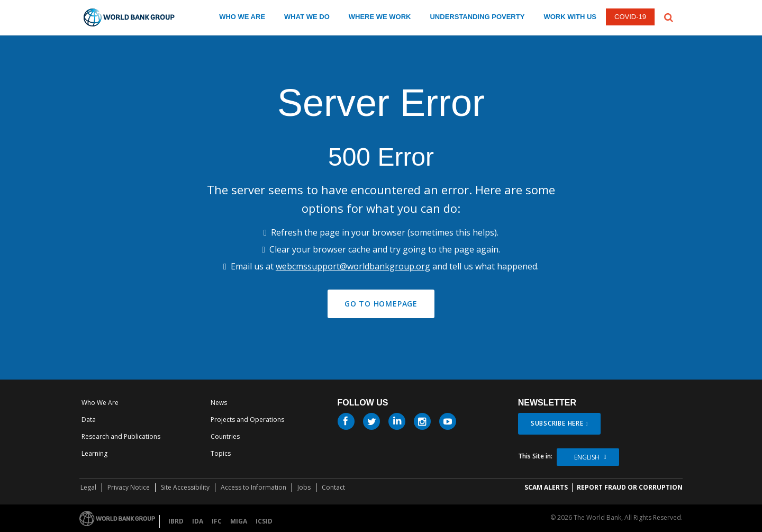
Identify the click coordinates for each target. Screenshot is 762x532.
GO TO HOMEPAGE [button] (381, 304)
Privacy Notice (129, 487)
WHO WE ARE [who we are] (242, 17)
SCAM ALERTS (546, 487)
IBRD (176, 521)
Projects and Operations (247, 420)
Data (89, 420)
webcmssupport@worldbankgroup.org (353, 266)
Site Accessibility (185, 487)
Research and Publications (121, 436)
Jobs (304, 487)
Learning (94, 453)
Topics (221, 453)
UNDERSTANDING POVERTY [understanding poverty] (477, 17)
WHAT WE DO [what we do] (307, 17)
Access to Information (253, 487)
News (219, 403)
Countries (225, 436)
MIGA (239, 521)
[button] (669, 16)
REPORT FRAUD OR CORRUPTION (630, 487)
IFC (217, 521)
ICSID (264, 521)
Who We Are (100, 403)
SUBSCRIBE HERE (557, 423)
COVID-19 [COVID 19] (630, 17)
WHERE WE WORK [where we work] (380, 17)
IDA (198, 521)
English (587, 457)
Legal (88, 487)
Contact (333, 487)
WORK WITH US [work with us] (570, 17)
